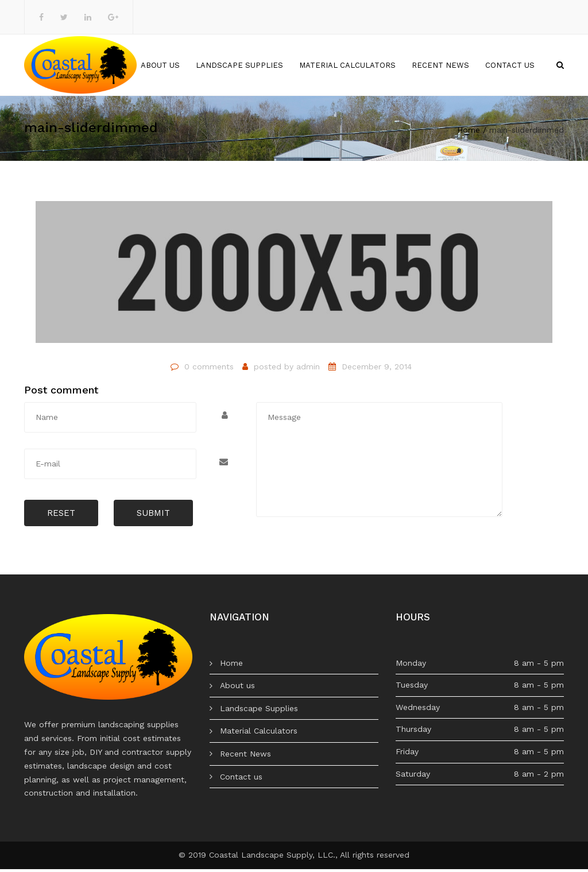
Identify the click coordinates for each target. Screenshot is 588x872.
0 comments (209, 369)
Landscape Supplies (239, 66)
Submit (153, 516)
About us (160, 66)
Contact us (510, 66)
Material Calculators (347, 66)
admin (308, 369)
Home (113, 66)
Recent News (440, 66)
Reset (61, 516)
